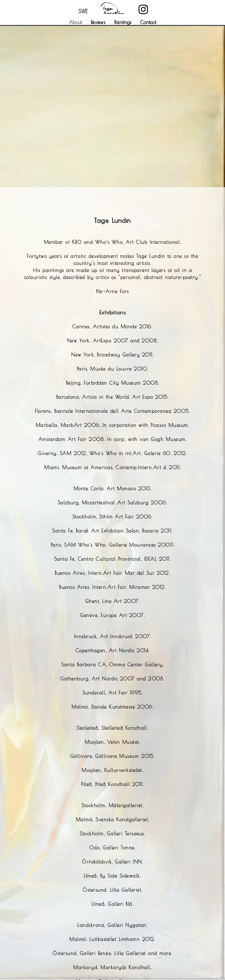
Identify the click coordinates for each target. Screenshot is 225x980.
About (75, 22)
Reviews (98, 22)
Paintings (123, 22)
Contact (148, 22)
